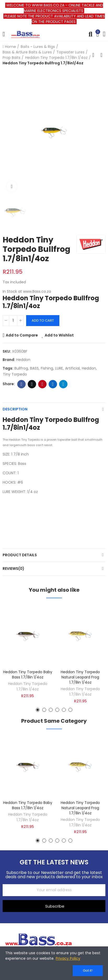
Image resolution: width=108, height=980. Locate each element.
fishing (47, 368)
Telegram (63, 384)
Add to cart (43, 320)
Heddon (23, 360)
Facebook (22, 384)
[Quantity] (13, 321)
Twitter (32, 384)
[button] (38, 710)
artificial (72, 368)
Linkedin (53, 384)
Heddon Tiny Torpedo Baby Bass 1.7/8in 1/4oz (28, 675)
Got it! (88, 970)
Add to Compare (22, 335)
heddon (89, 368)
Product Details (20, 555)
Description (15, 409)
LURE (59, 368)
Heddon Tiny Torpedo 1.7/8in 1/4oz (28, 686)
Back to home (95, 55)
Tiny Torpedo (15, 374)
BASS (34, 368)
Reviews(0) (13, 569)
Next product (101, 55)
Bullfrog (21, 368)
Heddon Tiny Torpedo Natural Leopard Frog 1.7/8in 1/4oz (80, 677)
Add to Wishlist (59, 335)
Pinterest (42, 384)
